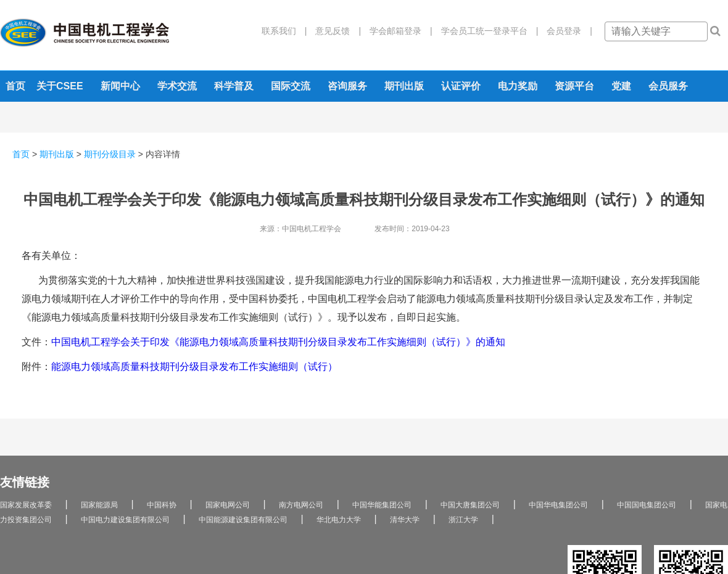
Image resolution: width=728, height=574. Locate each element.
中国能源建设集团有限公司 (243, 520)
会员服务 (668, 86)
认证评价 (461, 86)
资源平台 (574, 86)
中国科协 (162, 505)
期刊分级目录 (110, 154)
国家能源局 (99, 505)
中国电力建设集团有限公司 (125, 520)
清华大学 (405, 520)
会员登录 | (565, 31)
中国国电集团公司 (647, 505)
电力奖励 (518, 86)
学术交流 (177, 86)
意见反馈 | (334, 31)
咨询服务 (347, 86)
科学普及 (234, 86)
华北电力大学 (339, 520)
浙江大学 (463, 520)
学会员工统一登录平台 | (486, 31)
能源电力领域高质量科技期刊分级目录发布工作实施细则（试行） (194, 367)
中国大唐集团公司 (470, 505)
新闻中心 (120, 86)
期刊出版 (404, 86)
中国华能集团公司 (382, 505)
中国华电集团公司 (558, 505)
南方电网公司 (301, 505)
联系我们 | (284, 31)
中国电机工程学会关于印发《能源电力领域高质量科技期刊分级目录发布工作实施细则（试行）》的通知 (278, 342)
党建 (621, 86)
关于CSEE (60, 86)
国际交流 (291, 86)
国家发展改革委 (26, 505)
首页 (15, 86)
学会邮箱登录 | (397, 31)
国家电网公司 (228, 505)
